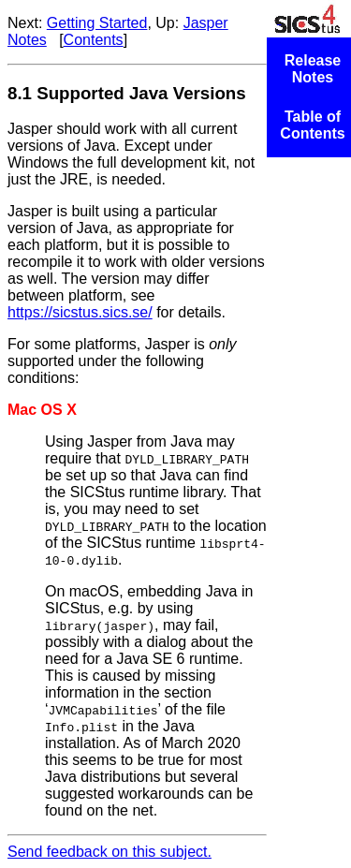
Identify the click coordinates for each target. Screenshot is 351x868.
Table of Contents (312, 125)
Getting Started (97, 23)
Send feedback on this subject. (110, 852)
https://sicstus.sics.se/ (80, 312)
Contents (94, 40)
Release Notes (313, 69)
